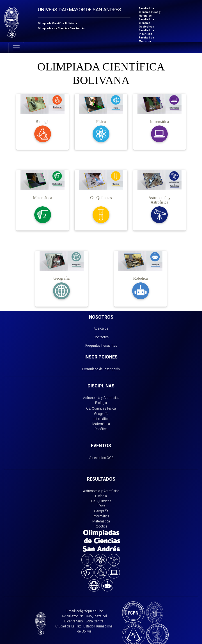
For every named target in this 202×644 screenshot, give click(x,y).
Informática (101, 419)
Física (112, 408)
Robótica (101, 429)
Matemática (101, 424)
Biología (101, 403)
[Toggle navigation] (16, 48)
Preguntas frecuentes (101, 345)
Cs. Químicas (96, 408)
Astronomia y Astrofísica (101, 491)
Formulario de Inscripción (101, 369)
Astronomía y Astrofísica (101, 398)
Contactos (101, 337)
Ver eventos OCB (101, 458)
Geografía (101, 414)
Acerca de (101, 328)
